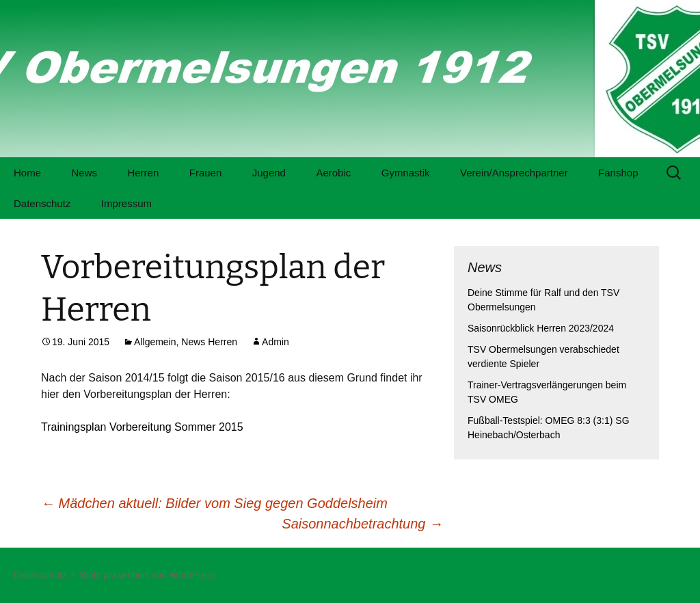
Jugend (269, 173)
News (84, 173)
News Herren (209, 342)
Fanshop (618, 173)
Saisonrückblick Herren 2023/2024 (541, 328)
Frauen (206, 173)
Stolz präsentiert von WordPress (148, 575)
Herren (143, 173)
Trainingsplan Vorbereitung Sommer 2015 (142, 427)
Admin (275, 342)
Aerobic (333, 173)
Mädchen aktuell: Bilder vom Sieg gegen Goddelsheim (214, 503)
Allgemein (155, 342)
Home (27, 173)
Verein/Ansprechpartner (514, 173)
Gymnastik (406, 173)
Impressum (126, 203)
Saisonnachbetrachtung (362, 524)
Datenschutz (42, 203)
